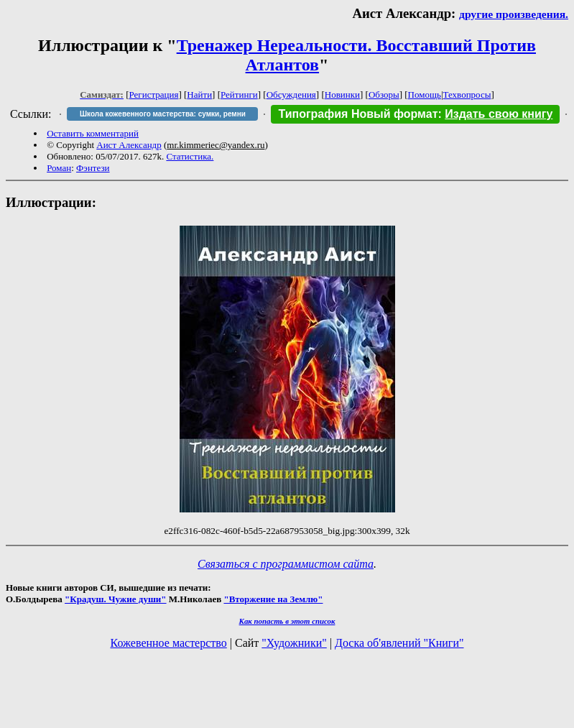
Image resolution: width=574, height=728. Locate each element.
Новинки (342, 95)
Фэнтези (93, 168)
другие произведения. (514, 14)
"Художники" (294, 643)
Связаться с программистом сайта (286, 564)
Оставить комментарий (93, 133)
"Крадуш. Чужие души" (116, 599)
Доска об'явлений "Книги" (399, 643)
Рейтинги (239, 95)
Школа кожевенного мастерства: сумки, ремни (163, 114)
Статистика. (190, 156)
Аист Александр (129, 145)
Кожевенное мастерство (169, 643)
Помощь (425, 95)
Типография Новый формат (358, 114)
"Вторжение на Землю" (273, 599)
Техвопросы (467, 95)
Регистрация (154, 95)
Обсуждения (291, 95)
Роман (59, 168)
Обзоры (384, 95)
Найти (199, 95)
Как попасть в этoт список (287, 621)
